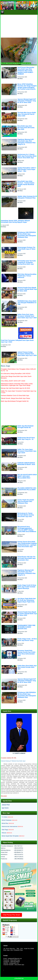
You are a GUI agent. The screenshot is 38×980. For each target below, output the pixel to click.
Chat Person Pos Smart (11, 915)
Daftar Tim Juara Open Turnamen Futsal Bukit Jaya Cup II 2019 (27, 451)
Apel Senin (5, 808)
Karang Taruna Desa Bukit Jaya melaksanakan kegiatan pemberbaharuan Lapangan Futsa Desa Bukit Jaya (27, 544)
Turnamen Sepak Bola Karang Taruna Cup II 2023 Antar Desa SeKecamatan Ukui (26, 653)
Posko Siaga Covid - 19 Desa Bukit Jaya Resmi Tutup (27, 640)
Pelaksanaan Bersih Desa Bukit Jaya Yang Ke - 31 (26, 438)
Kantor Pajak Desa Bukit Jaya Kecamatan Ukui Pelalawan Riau (26, 501)
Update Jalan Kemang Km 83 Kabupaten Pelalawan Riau (27, 197)
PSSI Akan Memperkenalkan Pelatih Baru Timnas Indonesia (27, 276)
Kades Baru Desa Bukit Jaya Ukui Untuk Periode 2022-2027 (27, 667)
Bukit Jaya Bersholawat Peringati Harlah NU (25, 427)
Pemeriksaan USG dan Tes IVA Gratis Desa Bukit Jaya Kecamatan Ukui (26, 558)
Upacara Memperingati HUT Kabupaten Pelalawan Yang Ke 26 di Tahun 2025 (27, 101)
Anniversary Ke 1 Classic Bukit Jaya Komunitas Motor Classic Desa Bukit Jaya (27, 156)
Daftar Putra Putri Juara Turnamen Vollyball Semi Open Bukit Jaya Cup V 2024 (27, 316)
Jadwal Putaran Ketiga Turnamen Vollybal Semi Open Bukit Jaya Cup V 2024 (27, 354)
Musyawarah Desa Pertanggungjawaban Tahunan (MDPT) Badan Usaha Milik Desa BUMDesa (27, 529)
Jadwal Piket (6, 805)
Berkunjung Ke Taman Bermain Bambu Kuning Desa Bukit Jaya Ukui (26, 515)
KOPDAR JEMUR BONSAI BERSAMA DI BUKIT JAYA (26, 464)
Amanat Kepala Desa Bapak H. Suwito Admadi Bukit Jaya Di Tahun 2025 (27, 289)
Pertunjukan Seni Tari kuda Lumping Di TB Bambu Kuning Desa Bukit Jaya (27, 262)
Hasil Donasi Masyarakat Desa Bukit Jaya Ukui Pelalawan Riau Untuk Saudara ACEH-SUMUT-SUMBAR (26, 71)
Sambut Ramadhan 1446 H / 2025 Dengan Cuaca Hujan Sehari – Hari (27, 169)
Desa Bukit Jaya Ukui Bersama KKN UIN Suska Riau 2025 (26, 128)
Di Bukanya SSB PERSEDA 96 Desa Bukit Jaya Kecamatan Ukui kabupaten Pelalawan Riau (27, 235)
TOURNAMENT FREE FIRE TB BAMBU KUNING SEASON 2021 (26, 627)
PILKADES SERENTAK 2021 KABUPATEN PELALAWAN (27, 489)
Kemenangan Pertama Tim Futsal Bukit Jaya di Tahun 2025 (26, 249)
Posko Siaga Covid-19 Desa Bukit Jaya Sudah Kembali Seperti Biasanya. (27, 587)
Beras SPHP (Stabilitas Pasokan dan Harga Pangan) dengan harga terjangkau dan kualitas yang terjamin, (27, 87)
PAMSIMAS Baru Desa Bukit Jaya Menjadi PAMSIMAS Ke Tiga (27, 303)
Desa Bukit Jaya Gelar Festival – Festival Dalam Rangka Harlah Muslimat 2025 (26, 184)
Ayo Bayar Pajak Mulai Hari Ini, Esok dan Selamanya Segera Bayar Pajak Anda (27, 600)
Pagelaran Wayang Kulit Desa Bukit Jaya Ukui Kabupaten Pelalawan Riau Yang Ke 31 (27, 142)
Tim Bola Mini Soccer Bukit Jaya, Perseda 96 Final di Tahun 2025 (27, 114)
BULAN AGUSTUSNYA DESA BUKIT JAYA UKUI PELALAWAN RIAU (27, 476)
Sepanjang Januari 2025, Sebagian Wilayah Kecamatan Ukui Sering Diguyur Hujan (15, 221)
